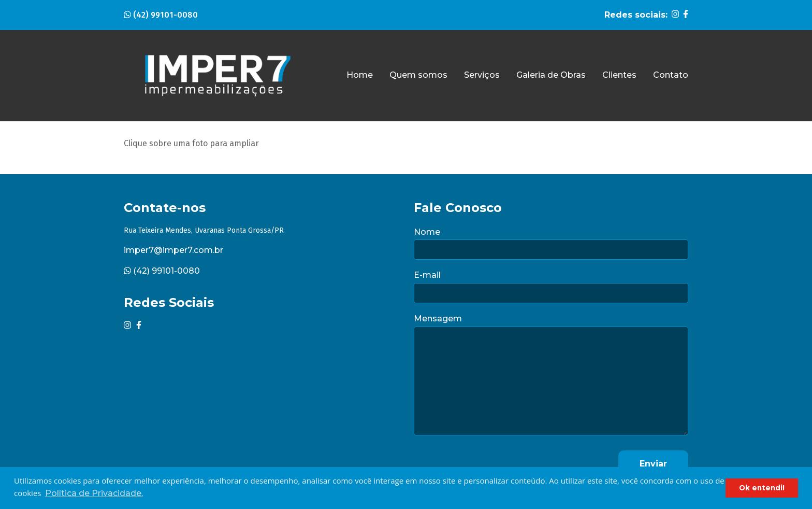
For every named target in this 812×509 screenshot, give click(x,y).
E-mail (427, 275)
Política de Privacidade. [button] (94, 493)
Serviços (482, 75)
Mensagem (438, 319)
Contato (671, 75)
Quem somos (418, 75)
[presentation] (492, 464)
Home (360, 75)
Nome (427, 232)
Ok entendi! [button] (762, 488)
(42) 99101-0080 (161, 15)
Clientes (619, 75)
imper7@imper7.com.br (173, 250)
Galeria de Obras (551, 75)
